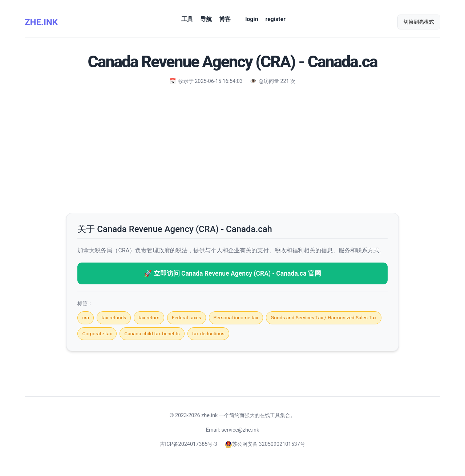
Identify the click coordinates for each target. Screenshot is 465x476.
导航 (206, 19)
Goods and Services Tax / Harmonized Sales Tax (324, 317)
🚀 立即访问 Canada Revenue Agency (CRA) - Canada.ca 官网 (232, 273)
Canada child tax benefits (152, 333)
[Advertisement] (232, 147)
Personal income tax (236, 317)
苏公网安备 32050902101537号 (265, 444)
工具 (187, 19)
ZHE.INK (41, 22)
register (276, 19)
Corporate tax (97, 333)
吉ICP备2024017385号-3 (188, 444)
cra (86, 317)
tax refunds (114, 317)
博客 (225, 19)
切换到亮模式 (419, 22)
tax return (149, 317)
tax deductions (208, 333)
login (252, 19)
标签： (85, 303)
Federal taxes (187, 317)
